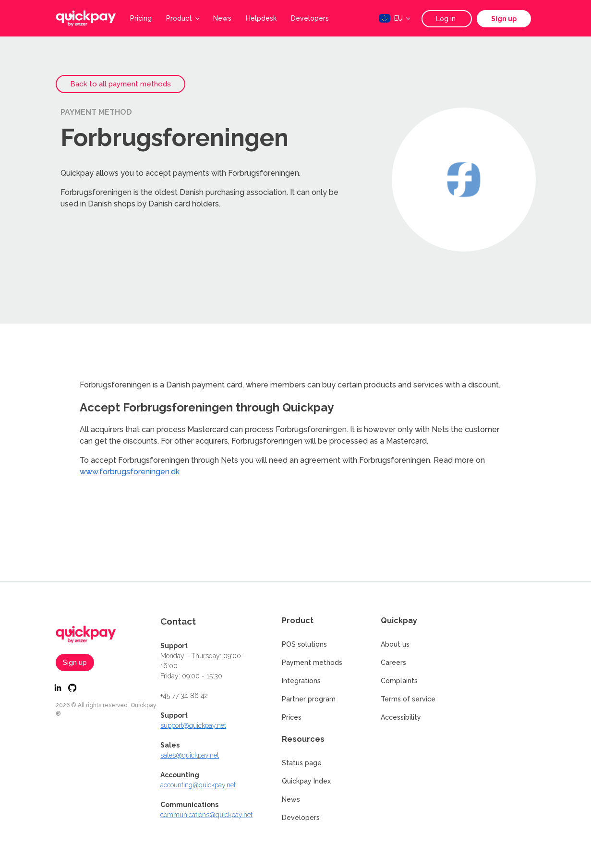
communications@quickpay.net (206, 815)
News (222, 18)
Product (183, 18)
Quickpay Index (306, 781)
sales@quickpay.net (190, 755)
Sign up (504, 19)
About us (395, 644)
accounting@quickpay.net (198, 785)
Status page (302, 763)
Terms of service (408, 699)
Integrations (301, 681)
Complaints (399, 681)
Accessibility (401, 717)
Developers (310, 18)
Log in (447, 19)
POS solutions (304, 644)
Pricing (141, 18)
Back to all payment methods (121, 84)
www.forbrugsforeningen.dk (130, 472)
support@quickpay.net (193, 725)
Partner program (309, 699)
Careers (393, 663)
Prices (292, 717)
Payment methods (312, 663)
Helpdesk (261, 18)
